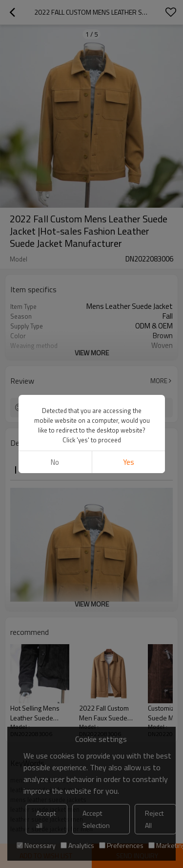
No (55, 462)
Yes (128, 462)
